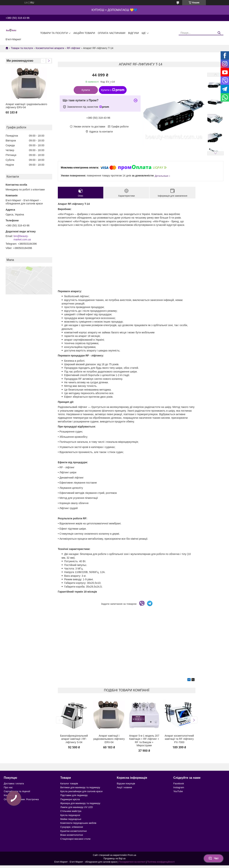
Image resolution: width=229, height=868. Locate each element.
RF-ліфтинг (74, 48)
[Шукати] (219, 33)
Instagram (179, 787)
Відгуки (133, 33)
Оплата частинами (112, 33)
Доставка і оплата (14, 783)
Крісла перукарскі (70, 815)
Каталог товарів (69, 783)
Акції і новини (124, 787)
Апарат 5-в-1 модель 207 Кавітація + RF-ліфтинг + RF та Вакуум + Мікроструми (144, 741)
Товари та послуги (54, 33)
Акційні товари (84, 33)
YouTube (178, 791)
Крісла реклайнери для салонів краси (81, 791)
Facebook (179, 783)
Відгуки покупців (126, 783)
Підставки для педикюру (74, 795)
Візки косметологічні (72, 835)
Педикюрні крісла (70, 799)
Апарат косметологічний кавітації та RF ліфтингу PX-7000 (179, 739)
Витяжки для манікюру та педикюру (80, 787)
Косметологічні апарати (50, 48)
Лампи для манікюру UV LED (76, 807)
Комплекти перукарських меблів (78, 823)
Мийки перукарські (71, 819)
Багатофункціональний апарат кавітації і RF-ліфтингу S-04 (74, 739)
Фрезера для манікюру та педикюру (80, 803)
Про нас (8, 787)
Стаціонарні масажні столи (75, 839)
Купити (86, 90)
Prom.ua (132, 855)
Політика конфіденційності (161, 862)
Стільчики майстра (71, 811)
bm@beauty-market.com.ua (22, 238)
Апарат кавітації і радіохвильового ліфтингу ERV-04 (26, 106)
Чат (214, 858)
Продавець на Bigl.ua (114, 858)
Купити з (113, 90)
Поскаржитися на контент (132, 862)
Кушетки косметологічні (73, 831)
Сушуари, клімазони (72, 827)
